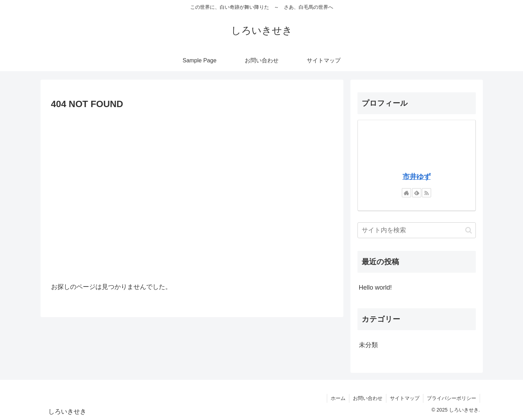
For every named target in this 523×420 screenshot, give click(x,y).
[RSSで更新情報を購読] (427, 193)
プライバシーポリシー (452, 398)
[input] (417, 230)
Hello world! (375, 288)
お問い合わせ (368, 398)
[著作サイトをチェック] (406, 193)
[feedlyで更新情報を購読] (417, 193)
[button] (469, 230)
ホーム (338, 398)
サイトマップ (405, 398)
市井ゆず (417, 177)
